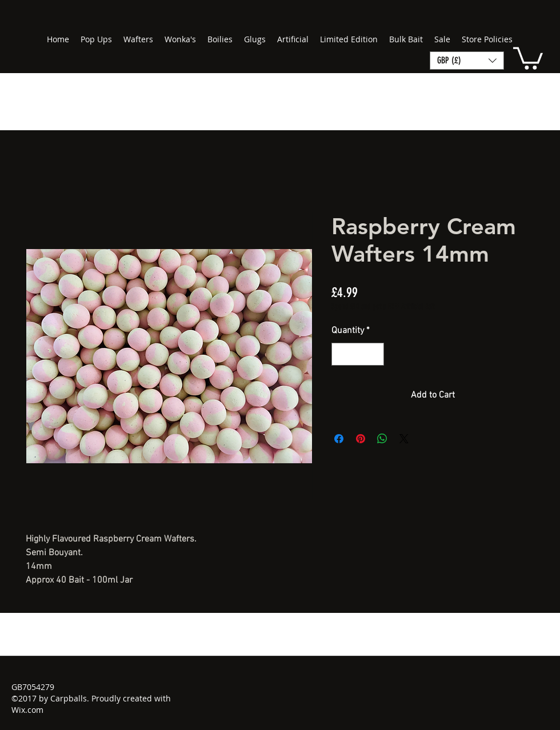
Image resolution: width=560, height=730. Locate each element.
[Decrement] (341, 354)
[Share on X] (404, 439)
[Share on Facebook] (339, 439)
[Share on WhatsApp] (382, 439)
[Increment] (374, 354)
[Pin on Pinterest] (361, 439)
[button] (528, 57)
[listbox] (467, 61)
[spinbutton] (358, 354)
